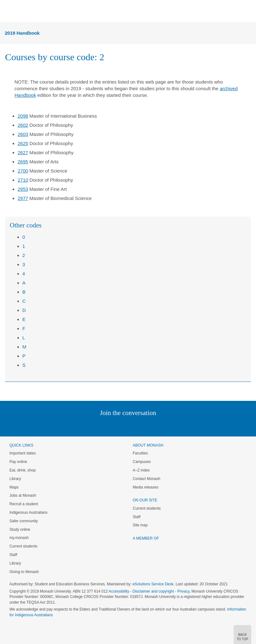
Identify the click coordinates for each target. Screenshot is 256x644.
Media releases (146, 487)
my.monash (19, 538)
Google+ (133, 426)
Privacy (183, 591)
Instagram (84, 426)
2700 (23, 171)
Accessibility (119, 591)
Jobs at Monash (23, 495)
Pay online (18, 462)
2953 (23, 189)
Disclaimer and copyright (153, 591)
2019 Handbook (22, 33)
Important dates (23, 453)
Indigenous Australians (28, 512)
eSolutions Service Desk (153, 584)
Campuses (142, 462)
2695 (23, 162)
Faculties (140, 453)
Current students (23, 546)
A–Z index (141, 470)
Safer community (24, 521)
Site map (140, 525)
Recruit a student (24, 504)
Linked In (96, 426)
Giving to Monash (24, 572)
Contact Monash (147, 479)
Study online (20, 530)
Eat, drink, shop (23, 470)
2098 (23, 116)
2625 (23, 143)
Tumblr (146, 426)
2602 (23, 125)
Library (15, 479)
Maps (14, 487)
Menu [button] (8, 11)
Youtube (158, 426)
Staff (13, 555)
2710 (23, 180)
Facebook (122, 426)
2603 (23, 134)
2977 (23, 198)
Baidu (172, 426)
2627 (23, 152)
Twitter (110, 426)
